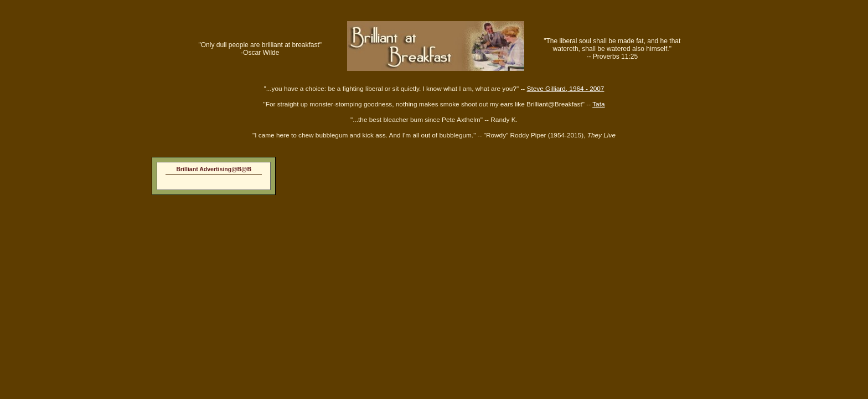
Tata (598, 104)
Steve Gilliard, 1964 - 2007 (566, 89)
